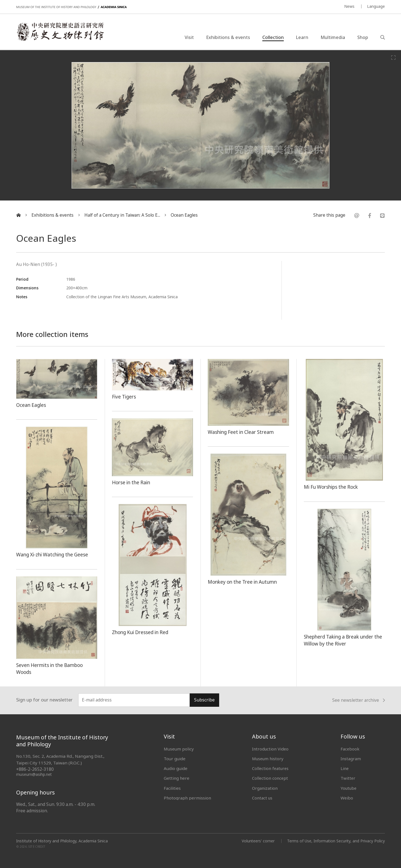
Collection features (271, 768)
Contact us (262, 798)
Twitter (348, 778)
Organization (265, 788)
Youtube (349, 788)
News (349, 6)
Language (376, 6)
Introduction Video (271, 749)
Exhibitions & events (228, 37)
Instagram (351, 759)
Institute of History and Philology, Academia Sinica (62, 841)
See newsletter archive (359, 700)
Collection (273, 37)
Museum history (268, 759)
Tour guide (175, 759)
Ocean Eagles (184, 215)
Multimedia (333, 37)
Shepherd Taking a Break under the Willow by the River (344, 640)
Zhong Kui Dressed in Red (141, 632)
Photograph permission (187, 798)
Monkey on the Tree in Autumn (243, 582)
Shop (363, 37)
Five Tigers (124, 397)
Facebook (350, 749)
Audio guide (176, 768)
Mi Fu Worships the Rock (332, 487)
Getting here (177, 778)
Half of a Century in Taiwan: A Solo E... (122, 215)
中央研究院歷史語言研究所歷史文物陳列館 (60, 32)
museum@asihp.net (34, 774)
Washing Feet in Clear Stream (242, 432)
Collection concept (270, 778)
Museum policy (179, 749)
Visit (189, 37)
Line (345, 768)
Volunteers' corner (257, 841)
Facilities (172, 788)
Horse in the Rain (132, 482)
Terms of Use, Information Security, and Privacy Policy (336, 841)
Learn (302, 37)
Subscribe (204, 700)
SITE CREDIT (37, 846)
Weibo (347, 798)
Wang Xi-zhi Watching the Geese (53, 554)
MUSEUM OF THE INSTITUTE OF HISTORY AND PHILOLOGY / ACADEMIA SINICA (71, 7)
